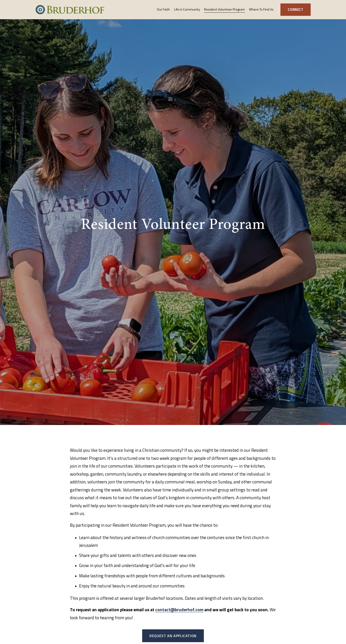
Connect (295, 10)
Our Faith (163, 9)
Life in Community (187, 9)
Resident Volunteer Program (224, 9)
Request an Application (173, 636)
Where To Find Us (261, 9)
